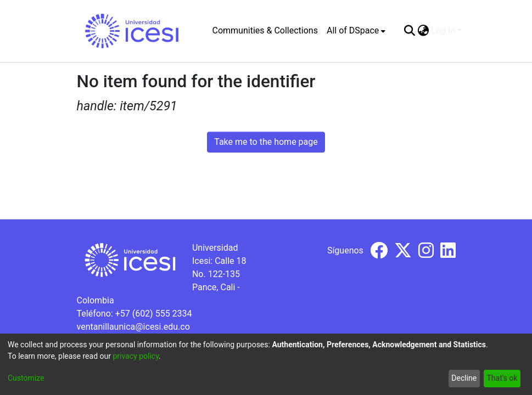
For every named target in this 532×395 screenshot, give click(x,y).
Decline (464, 378)
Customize (26, 378)
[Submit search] (409, 31)
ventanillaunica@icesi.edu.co (133, 327)
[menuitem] (356, 31)
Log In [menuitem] (443, 30)
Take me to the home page (266, 142)
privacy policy (136, 356)
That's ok (502, 378)
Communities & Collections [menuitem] (265, 30)
